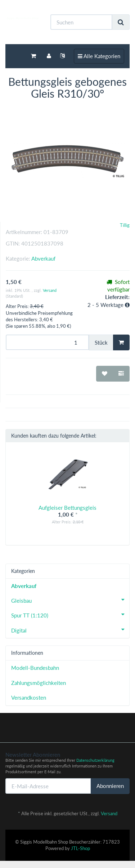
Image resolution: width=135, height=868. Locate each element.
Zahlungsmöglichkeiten (39, 683)
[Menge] (47, 342)
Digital (70, 630)
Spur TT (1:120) (70, 615)
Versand (50, 290)
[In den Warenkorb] (121, 342)
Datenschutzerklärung (95, 760)
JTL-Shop (80, 848)
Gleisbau (70, 600)
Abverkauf (43, 258)
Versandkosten (29, 697)
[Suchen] (81, 22)
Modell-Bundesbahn (35, 668)
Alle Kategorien (99, 56)
